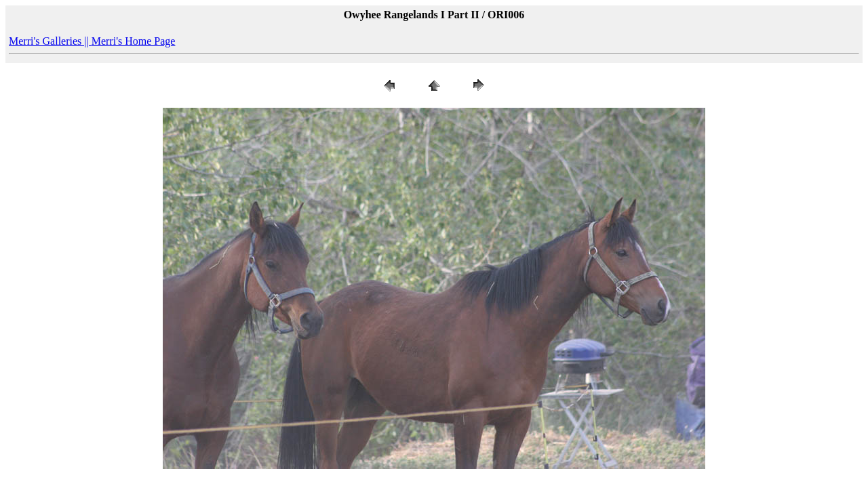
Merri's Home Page (134, 41)
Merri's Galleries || (50, 41)
